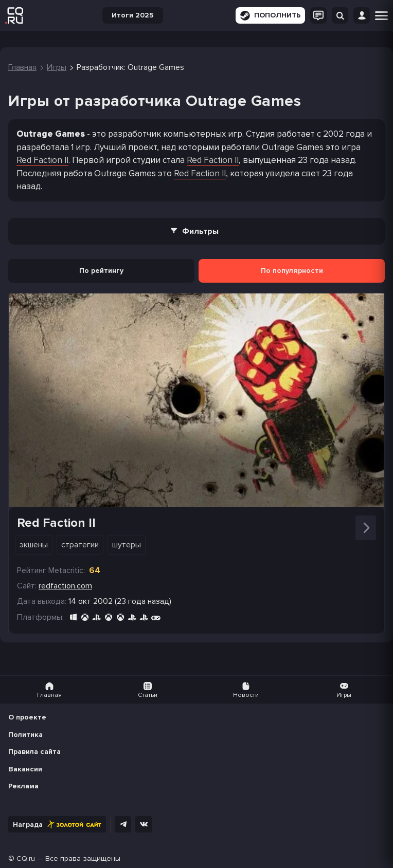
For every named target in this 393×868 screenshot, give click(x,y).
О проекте (27, 717)
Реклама (23, 786)
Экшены (34, 545)
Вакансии (25, 769)
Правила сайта (34, 752)
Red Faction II (42, 160)
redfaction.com (65, 586)
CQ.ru (26, 858)
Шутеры (127, 545)
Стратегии (80, 545)
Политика (25, 735)
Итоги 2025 (133, 15)
